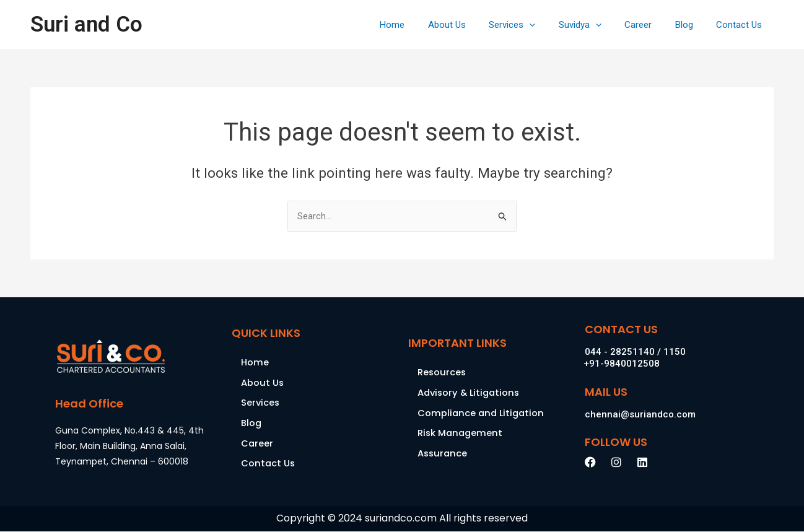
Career (650, 25)
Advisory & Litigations (471, 393)
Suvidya (596, 25)
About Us (472, 25)
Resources (442, 373)
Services (533, 25)
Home (422, 25)
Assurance (443, 454)
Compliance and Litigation (483, 413)
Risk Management (461, 434)
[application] (550, 25)
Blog (691, 25)
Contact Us (741, 25)
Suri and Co (86, 24)
